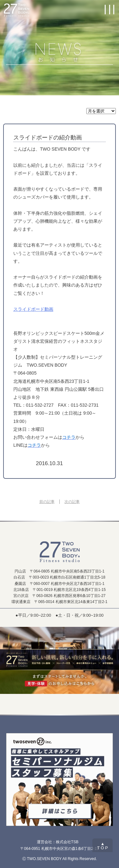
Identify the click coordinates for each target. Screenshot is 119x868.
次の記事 (72, 502)
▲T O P (102, 846)
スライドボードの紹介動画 (48, 138)
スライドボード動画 (33, 309)
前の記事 (47, 502)
